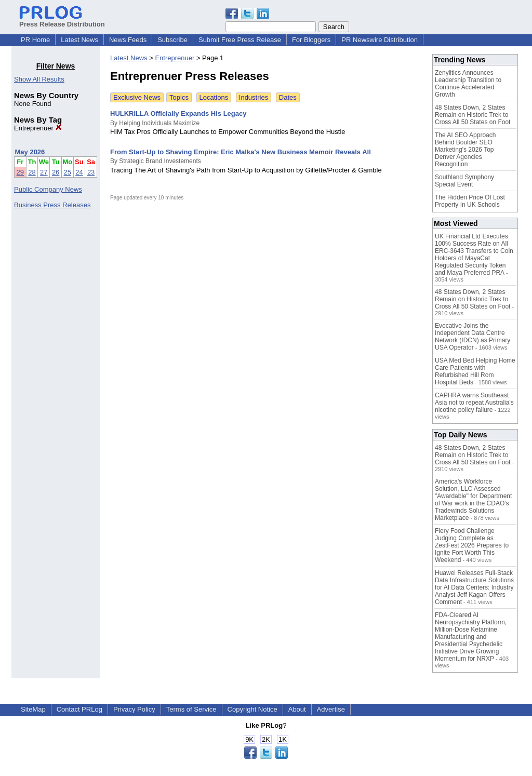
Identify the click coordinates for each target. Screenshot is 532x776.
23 (91, 172)
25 (68, 172)
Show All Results (39, 79)
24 (79, 172)
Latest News (79, 40)
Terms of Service (191, 709)
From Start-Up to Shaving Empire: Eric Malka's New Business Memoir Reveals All (241, 152)
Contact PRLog (79, 709)
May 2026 (30, 152)
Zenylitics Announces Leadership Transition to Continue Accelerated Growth (468, 84)
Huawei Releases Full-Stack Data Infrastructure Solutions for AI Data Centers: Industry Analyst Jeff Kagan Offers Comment (474, 587)
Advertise (331, 709)
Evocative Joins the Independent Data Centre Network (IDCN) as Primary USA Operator (473, 337)
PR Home (35, 40)
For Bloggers (311, 40)
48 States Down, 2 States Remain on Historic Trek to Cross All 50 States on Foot (473, 115)
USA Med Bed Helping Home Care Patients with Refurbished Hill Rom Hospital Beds (475, 371)
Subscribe (172, 40)
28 (32, 172)
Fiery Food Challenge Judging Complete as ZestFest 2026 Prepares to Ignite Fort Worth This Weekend (472, 545)
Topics (179, 97)
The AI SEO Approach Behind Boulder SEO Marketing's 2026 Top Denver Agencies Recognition (465, 150)
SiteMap (33, 709)
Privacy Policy (134, 709)
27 (44, 172)
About (297, 709)
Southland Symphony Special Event (464, 181)
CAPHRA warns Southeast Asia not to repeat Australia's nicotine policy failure (474, 403)
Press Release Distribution (62, 20)
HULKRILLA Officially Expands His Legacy (178, 113)
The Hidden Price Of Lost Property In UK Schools (470, 201)
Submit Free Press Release (240, 40)
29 (20, 172)
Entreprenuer (38, 128)
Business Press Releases (52, 205)
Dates (288, 97)
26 (56, 172)
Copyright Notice (252, 709)
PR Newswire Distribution (380, 40)
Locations (214, 97)
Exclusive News (137, 97)
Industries (254, 97)
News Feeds (128, 40)
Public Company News (48, 189)
